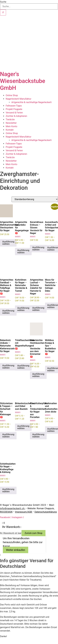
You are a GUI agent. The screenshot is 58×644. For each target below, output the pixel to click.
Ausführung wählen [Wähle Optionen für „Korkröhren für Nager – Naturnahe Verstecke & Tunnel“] (23, 309)
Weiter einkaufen (16, 550)
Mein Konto (11, 126)
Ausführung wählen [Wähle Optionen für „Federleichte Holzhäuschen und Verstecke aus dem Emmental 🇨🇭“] (38, 375)
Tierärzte (10, 119)
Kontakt (10, 130)
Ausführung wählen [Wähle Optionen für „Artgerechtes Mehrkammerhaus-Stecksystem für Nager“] (8, 243)
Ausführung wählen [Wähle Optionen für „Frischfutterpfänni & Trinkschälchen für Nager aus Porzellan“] (38, 436)
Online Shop (12, 95)
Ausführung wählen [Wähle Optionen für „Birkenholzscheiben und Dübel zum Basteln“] (23, 427)
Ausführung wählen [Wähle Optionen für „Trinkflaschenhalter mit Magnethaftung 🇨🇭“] (23, 367)
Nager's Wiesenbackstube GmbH (23, 81)
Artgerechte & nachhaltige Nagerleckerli (31, 102)
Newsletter (11, 123)
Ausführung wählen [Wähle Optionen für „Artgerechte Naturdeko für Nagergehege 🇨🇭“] (23, 251)
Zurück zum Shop (33, 533)
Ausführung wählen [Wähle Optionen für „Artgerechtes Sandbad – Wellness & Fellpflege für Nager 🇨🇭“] (8, 312)
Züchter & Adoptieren (16, 116)
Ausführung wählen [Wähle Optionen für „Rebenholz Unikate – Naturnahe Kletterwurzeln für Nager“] (8, 367)
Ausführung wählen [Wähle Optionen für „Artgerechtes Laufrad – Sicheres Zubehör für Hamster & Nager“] (38, 309)
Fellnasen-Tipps (14, 106)
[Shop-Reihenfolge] (35, 199)
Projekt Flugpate (14, 109)
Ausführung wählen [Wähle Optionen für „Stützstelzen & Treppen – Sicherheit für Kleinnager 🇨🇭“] (8, 436)
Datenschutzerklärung (46, 512)
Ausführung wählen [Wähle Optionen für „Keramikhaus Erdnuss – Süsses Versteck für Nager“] (38, 249)
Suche (3, 2)
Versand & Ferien (14, 113)
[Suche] (3, 12)
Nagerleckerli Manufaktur (19, 99)
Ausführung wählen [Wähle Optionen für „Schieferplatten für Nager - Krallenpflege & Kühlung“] (8, 490)
